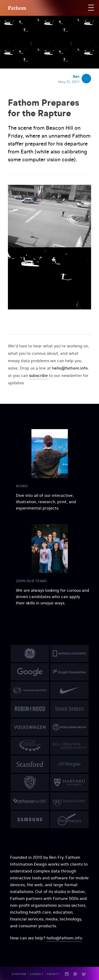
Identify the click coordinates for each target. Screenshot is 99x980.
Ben (76, 76)
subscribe (38, 375)
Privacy (53, 974)
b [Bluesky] (84, 974)
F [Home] (17, 8)
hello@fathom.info (64, 938)
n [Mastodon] (75, 974)
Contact (37, 974)
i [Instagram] (67, 974)
